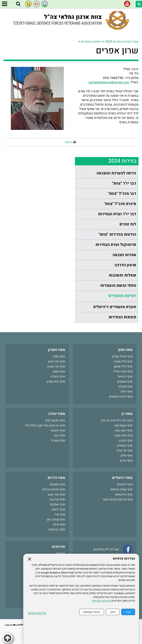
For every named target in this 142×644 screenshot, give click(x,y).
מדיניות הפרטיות (101, 601)
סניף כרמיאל (125, 377)
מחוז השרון (57, 350)
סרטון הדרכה (125, 265)
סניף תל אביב (125, 451)
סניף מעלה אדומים (121, 489)
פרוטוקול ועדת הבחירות (116, 245)
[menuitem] (107, 173)
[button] (18, 4)
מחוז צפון (125, 350)
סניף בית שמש (124, 494)
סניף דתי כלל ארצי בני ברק (117, 420)
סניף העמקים (125, 382)
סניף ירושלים (125, 484)
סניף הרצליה (58, 377)
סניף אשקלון (57, 484)
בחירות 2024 (113, 42)
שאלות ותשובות (122, 275)
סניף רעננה (59, 372)
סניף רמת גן (126, 441)
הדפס (69, 142)
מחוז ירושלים (122, 478)
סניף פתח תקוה (124, 435)
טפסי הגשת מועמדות (118, 285)
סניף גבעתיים (125, 446)
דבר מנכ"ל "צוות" (122, 194)
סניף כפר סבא (57, 362)
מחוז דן (127, 414)
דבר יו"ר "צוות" (124, 183)
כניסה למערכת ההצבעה (116, 173)
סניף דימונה (58, 509)
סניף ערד (60, 515)
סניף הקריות (125, 387)
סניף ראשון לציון (55, 420)
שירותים (59, 547)
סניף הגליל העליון (122, 356)
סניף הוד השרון (56, 367)
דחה (113, 612)
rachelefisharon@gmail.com (109, 82)
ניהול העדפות (92, 612)
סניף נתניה (59, 356)
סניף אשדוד (58, 441)
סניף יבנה (60, 435)
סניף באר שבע (57, 494)
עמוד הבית (132, 42)
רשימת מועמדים (91, 42)
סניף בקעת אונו (124, 425)
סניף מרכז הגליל (123, 372)
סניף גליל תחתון (123, 367)
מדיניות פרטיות (37, 613)
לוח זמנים (128, 224)
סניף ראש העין (124, 430)
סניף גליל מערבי (123, 362)
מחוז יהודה (57, 414)
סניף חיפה (127, 392)
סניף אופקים (58, 504)
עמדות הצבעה (124, 255)
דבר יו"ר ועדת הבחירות (117, 214)
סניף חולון (127, 456)
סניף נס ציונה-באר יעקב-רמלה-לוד (45, 425)
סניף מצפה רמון (56, 520)
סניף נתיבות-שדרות (54, 489)
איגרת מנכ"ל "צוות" (120, 204)
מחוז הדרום (56, 478)
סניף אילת (59, 525)
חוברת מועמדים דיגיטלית (115, 307)
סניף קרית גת (57, 499)
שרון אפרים (117, 51)
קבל (128, 612)
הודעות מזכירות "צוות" (117, 234)
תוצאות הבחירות (122, 317)
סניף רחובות (58, 430)
